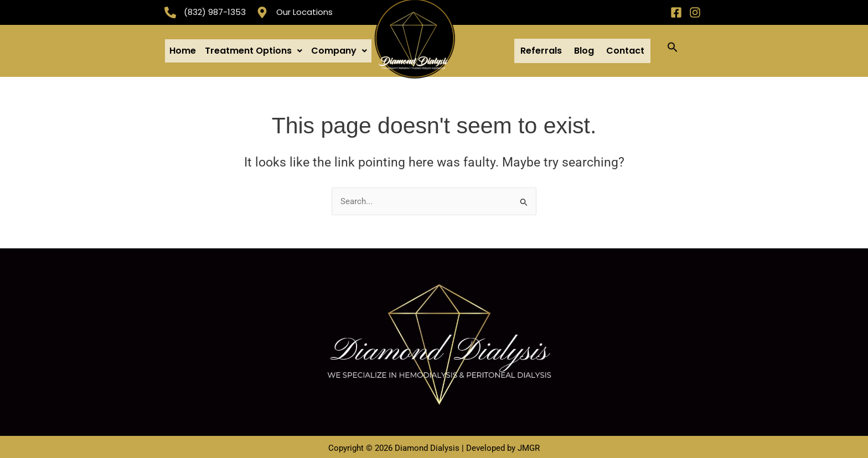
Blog (584, 49)
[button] (254, 49)
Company (339, 49)
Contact (625, 49)
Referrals (541, 49)
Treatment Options (254, 49)
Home (183, 49)
